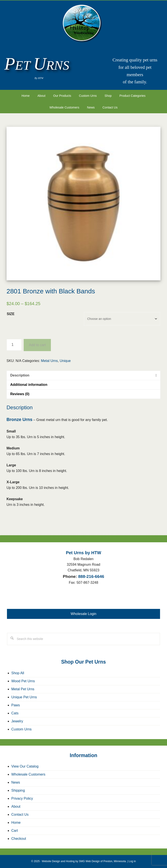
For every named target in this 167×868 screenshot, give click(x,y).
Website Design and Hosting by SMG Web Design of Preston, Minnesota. (84, 861)
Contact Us (20, 815)
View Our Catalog (25, 766)
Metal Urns (49, 361)
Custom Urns (21, 729)
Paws (16, 705)
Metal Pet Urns (23, 689)
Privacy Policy (22, 798)
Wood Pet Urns (23, 681)
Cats (15, 713)
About (16, 806)
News (16, 782)
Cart (15, 831)
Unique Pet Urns (24, 697)
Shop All (18, 673)
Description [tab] (20, 375)
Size (11, 314)
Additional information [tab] (29, 385)
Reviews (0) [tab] (20, 394)
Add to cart (37, 345)
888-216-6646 (91, 576)
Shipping (18, 790)
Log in (132, 861)
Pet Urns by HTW (83, 24)
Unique (65, 361)
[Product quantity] (14, 345)
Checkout (19, 839)
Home (16, 823)
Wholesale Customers (28, 774)
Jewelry (17, 721)
